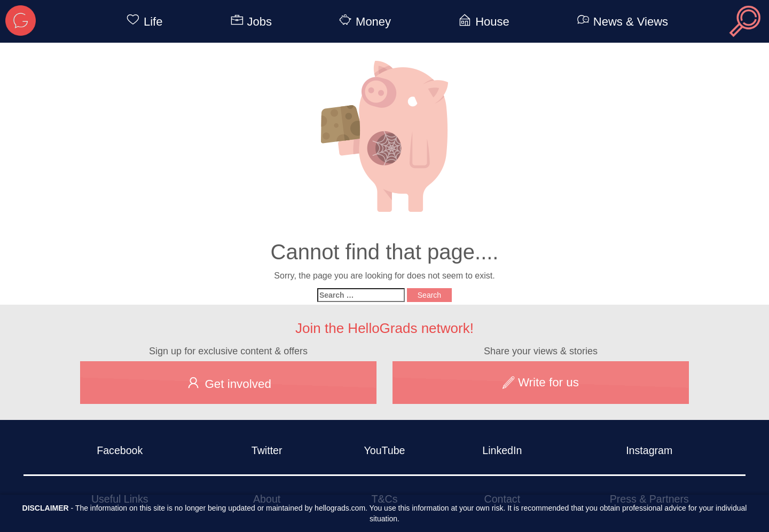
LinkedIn (502, 450)
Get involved (228, 383)
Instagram (649, 450)
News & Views (621, 22)
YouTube (384, 450)
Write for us (541, 382)
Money (363, 22)
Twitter (267, 450)
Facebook (120, 450)
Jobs (249, 22)
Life (142, 22)
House (482, 22)
